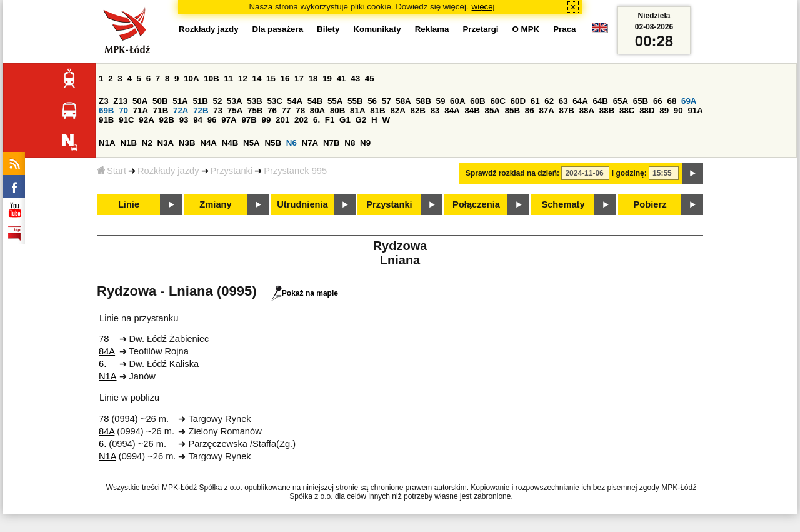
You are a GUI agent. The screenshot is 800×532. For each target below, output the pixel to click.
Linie (129, 204)
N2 (147, 143)
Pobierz (650, 204)
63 (563, 101)
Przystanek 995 (295, 171)
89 (664, 110)
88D (647, 110)
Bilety (328, 29)
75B (255, 110)
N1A (107, 143)
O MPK (526, 29)
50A (140, 101)
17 (299, 78)
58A (403, 101)
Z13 (120, 101)
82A (397, 110)
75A (235, 110)
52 (218, 101)
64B (600, 101)
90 (678, 110)
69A (689, 101)
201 (282, 120)
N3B (187, 143)
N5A (252, 143)
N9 (365, 143)
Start (112, 171)
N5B (273, 143)
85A (492, 110)
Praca (564, 29)
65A (621, 101)
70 (123, 110)
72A (181, 110)
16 (285, 78)
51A (180, 101)
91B (106, 120)
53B (254, 101)
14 (257, 78)
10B (211, 78)
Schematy (563, 204)
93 (184, 120)
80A (317, 110)
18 (313, 78)
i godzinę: (629, 173)
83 (435, 110)
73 (218, 110)
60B (477, 101)
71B (161, 110)
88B (607, 110)
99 (267, 120)
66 (658, 101)
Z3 (104, 101)
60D (518, 101)
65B (641, 101)
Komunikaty (377, 29)
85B (512, 110)
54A (295, 101)
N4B (230, 143)
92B (166, 120)
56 (372, 101)
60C (497, 101)
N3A (166, 143)
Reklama (432, 29)
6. (317, 120)
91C (126, 120)
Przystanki (232, 171)
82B (418, 110)
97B (249, 120)
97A (229, 120)
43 (355, 78)
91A (695, 110)
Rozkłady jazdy (168, 171)
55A (335, 101)
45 (370, 78)
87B (567, 110)
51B (200, 101)
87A (546, 110)
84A (452, 110)
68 (672, 101)
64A (580, 101)
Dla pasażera (278, 29)
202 (301, 120)
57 (387, 101)
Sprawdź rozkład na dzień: (512, 173)
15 (271, 78)
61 (535, 101)
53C (274, 101)
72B (201, 110)
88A (587, 110)
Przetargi (480, 29)
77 (287, 110)
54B (315, 101)
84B (472, 110)
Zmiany (215, 204)
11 (228, 78)
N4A (208, 143)
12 (243, 78)
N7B (332, 143)
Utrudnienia (302, 204)
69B (106, 110)
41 (342, 78)
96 (212, 120)
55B (355, 101)
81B (377, 110)
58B (423, 101)
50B (160, 101)
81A (357, 110)
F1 (330, 120)
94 (198, 120)
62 (549, 101)
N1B (128, 143)
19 (327, 78)
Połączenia (476, 204)
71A (141, 110)
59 (441, 101)
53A (234, 101)
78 (300, 110)
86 (530, 110)
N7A (310, 143)
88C (627, 110)
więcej (483, 7)
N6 (292, 143)
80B (337, 110)
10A (191, 78)
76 (272, 110)
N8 (350, 143)
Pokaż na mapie (305, 293)
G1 (345, 120)
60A (457, 101)
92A (146, 120)
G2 (361, 120)
